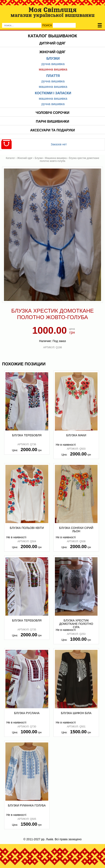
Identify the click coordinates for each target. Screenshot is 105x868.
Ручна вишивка (53, 64)
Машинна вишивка (53, 69)
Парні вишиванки (53, 121)
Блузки (53, 58)
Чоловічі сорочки (52, 113)
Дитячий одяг (52, 43)
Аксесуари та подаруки (52, 130)
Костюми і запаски (53, 93)
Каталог (10, 158)
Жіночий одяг (53, 52)
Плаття (53, 76)
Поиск (47, 25)
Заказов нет (59, 144)
